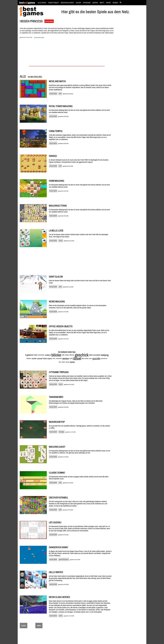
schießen (86, 359)
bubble (36, 355)
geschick (82, 355)
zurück (24, 626)
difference (72, 355)
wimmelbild (97, 355)
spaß (71, 358)
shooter (67, 362)
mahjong (105, 355)
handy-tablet (49, 21)
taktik (91, 355)
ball (83, 358)
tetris (60, 362)
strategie (67, 355)
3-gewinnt (29, 355)
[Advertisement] (130, 55)
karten (72, 362)
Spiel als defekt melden (39, 37)
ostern (91, 359)
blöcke (56, 355)
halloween (29, 359)
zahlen (63, 362)
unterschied (59, 358)
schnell (40, 359)
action (54, 359)
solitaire (48, 355)
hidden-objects (47, 359)
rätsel (77, 358)
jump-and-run (104, 358)
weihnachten (41, 355)
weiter (39, 626)
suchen (34, 358)
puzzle (96, 359)
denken (66, 359)
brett (63, 355)
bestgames (27, 3)
